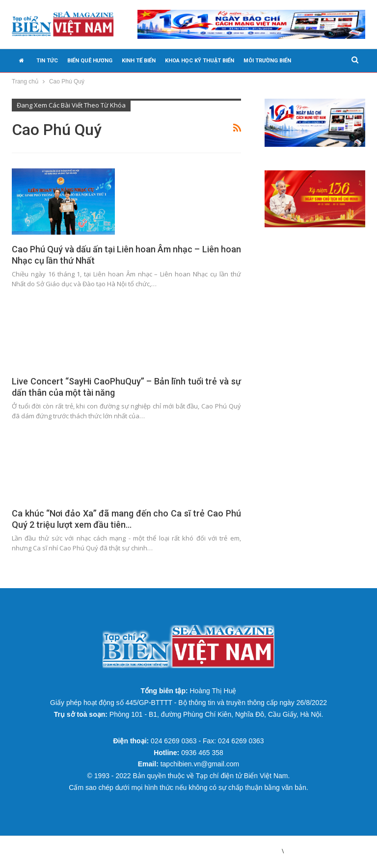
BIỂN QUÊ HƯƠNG (90, 61)
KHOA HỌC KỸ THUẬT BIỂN (200, 61)
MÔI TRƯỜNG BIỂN (267, 61)
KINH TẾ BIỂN (139, 61)
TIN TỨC (47, 61)
